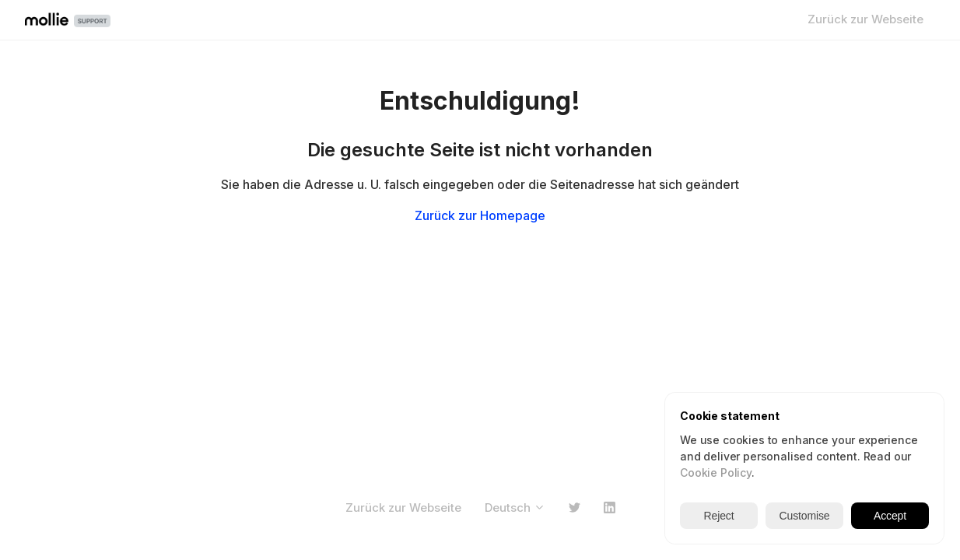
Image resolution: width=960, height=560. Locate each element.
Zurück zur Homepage (480, 215)
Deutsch (515, 507)
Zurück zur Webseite (865, 19)
